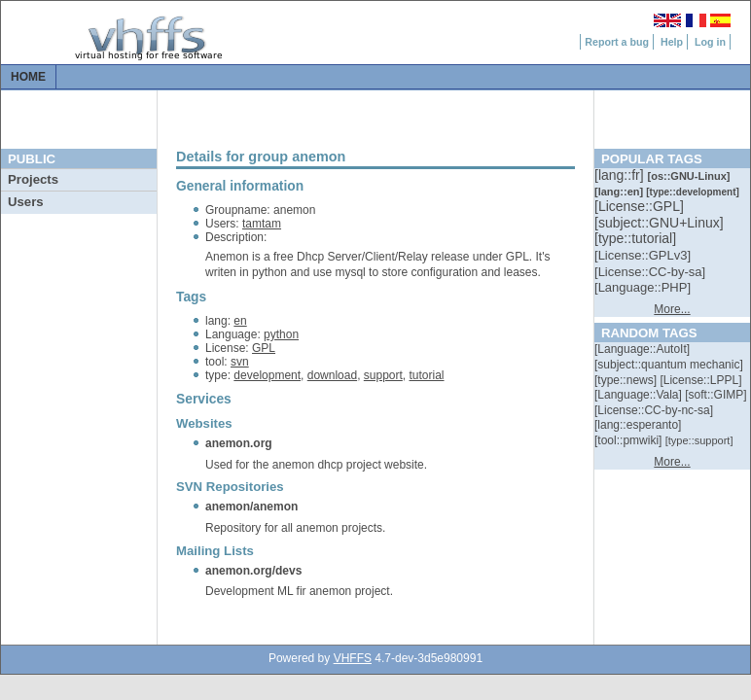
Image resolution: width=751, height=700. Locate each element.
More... (672, 309)
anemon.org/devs (253, 571)
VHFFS (353, 658)
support (383, 375)
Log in (710, 42)
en (240, 321)
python (281, 334)
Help (672, 42)
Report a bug (617, 42)
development (267, 375)
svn (240, 362)
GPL (264, 348)
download (332, 375)
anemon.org (239, 443)
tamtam (262, 224)
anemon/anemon (251, 507)
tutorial (427, 375)
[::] (621, 175)
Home (28, 77)
